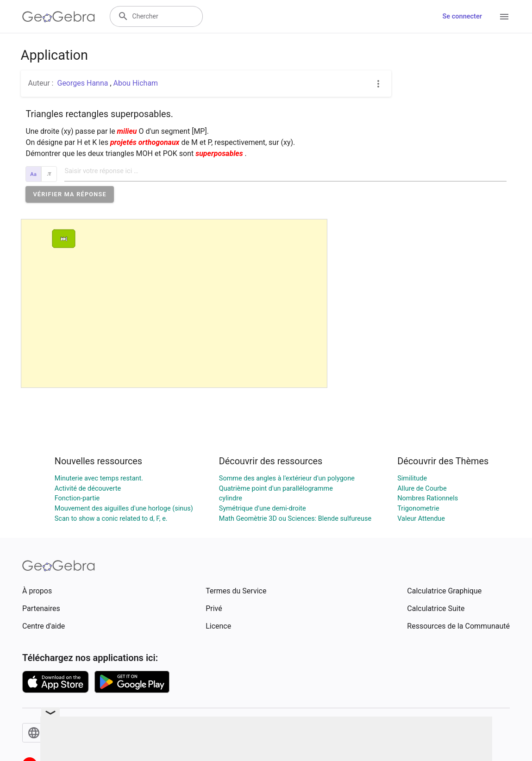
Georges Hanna (83, 83)
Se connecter (462, 16)
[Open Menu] (504, 17)
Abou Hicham (136, 83)
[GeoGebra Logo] (59, 17)
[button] (70, 194)
